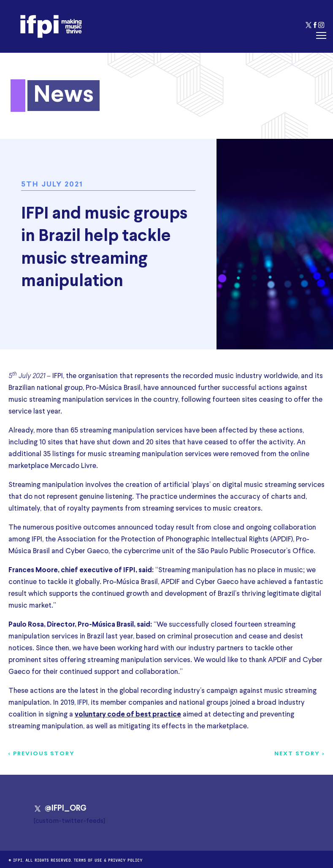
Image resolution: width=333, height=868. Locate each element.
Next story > (299, 754)
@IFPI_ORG (60, 809)
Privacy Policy (125, 859)
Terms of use (88, 859)
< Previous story (42, 754)
